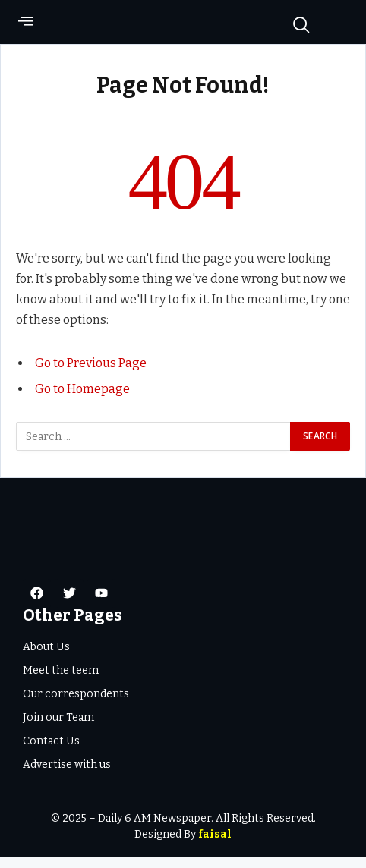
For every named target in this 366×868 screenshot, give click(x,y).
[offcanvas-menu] (26, 26)
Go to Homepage (82, 399)
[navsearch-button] (295, 24)
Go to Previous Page (91, 374)
